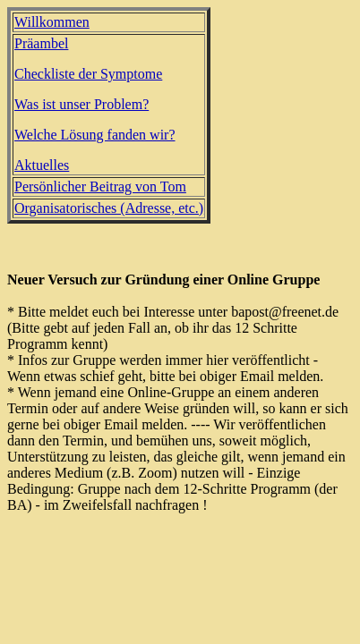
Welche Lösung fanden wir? (95, 135)
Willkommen (52, 22)
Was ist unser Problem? (81, 104)
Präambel (41, 43)
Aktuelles (42, 165)
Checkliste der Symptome (88, 74)
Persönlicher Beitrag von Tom (100, 186)
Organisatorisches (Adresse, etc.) (109, 208)
